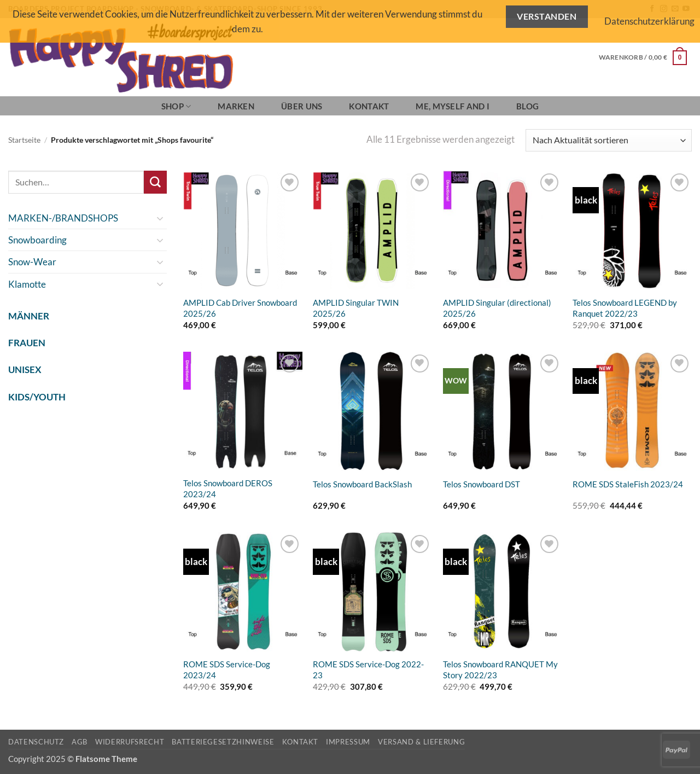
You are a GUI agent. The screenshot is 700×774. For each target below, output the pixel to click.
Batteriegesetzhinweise (223, 742)
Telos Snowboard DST (482, 484)
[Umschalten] (160, 218)
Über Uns (302, 106)
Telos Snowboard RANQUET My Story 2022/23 (500, 670)
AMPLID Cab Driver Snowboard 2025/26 (240, 308)
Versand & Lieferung (421, 742)
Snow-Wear (32, 262)
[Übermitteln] (155, 182)
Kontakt (369, 106)
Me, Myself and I (453, 106)
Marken (236, 106)
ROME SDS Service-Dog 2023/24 (227, 670)
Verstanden (547, 16)
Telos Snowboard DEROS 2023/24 (228, 488)
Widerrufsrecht (130, 742)
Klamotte (27, 284)
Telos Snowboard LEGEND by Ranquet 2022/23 (625, 308)
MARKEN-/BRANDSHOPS (63, 218)
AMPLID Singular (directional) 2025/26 (497, 308)
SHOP (176, 106)
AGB (80, 742)
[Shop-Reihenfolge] (609, 140)
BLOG (527, 106)
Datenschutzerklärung (649, 21)
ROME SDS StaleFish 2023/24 (628, 484)
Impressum (348, 742)
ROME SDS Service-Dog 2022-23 (368, 670)
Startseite (24, 140)
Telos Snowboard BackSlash (362, 484)
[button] (643, 57)
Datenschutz (36, 742)
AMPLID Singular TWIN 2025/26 (356, 308)
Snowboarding (37, 240)
